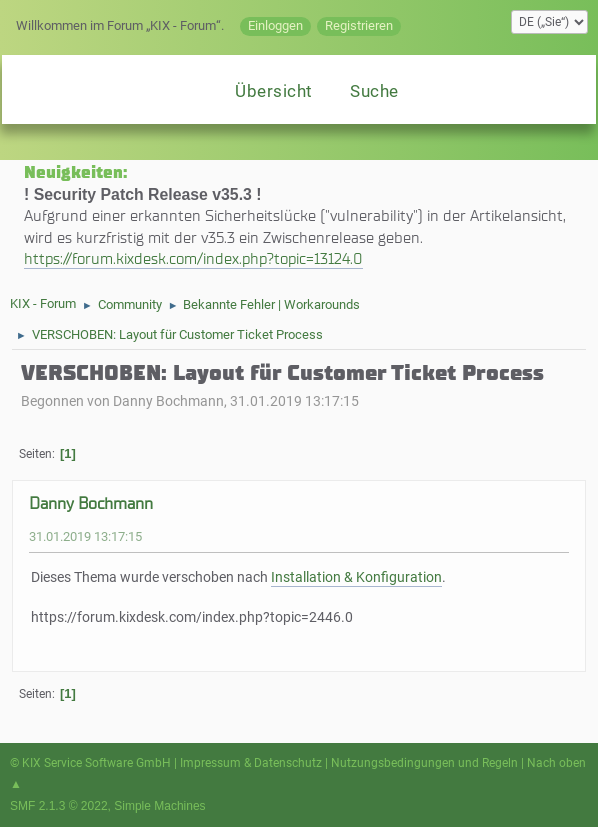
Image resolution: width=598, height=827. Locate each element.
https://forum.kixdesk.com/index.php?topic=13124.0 (193, 258)
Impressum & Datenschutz (251, 763)
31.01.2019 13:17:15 (85, 536)
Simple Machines (159, 806)
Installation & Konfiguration (356, 577)
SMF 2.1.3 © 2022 (59, 806)
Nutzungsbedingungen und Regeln (424, 763)
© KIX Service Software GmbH (90, 763)
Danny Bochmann (91, 503)
